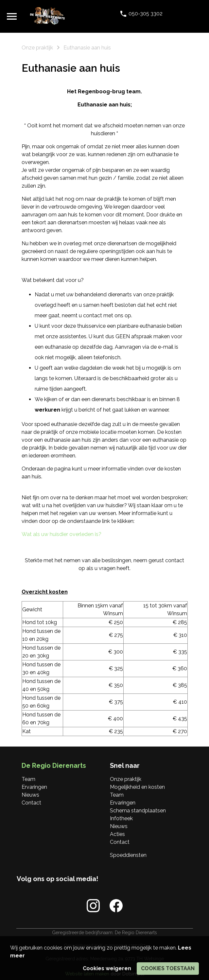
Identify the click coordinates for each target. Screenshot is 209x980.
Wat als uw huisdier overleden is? (61, 534)
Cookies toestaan (168, 968)
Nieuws (30, 795)
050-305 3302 (145, 14)
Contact (31, 803)
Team (28, 779)
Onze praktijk (126, 779)
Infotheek (121, 818)
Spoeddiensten (128, 855)
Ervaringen (34, 787)
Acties (117, 834)
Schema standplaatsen (138, 811)
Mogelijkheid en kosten (137, 787)
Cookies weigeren (107, 968)
